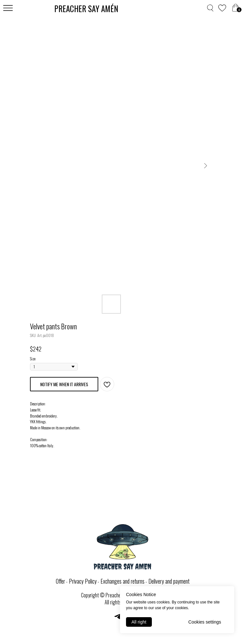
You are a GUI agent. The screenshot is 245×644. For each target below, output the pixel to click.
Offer (60, 581)
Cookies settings (205, 622)
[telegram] (118, 619)
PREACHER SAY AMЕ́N (86, 8)
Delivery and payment (169, 581)
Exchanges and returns (122, 581)
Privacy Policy (83, 581)
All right (139, 622)
